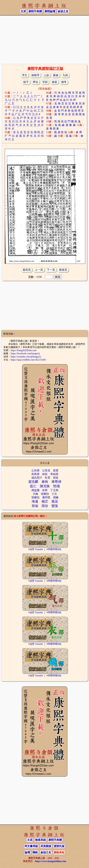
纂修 (56, 75)
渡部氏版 (59, 846)
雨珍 (45, 506)
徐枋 (45, 474)
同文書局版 (31, 846)
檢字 (26, 82)
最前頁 (27, 270)
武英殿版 (46, 846)
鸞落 (55, 506)
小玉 (54, 494)
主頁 (23, 11)
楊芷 (45, 501)
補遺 (54, 82)
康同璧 (46, 497)
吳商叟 (35, 474)
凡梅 (35, 494)
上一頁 (39, 270)
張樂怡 (45, 494)
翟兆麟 (33, 482)
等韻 (45, 82)
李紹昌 (54, 474)
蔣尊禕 (56, 482)
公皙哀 (46, 471)
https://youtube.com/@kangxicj (26, 357)
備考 (64, 82)
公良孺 (35, 471)
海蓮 (35, 501)
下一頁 (51, 270)
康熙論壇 (50, 11)
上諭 (46, 75)
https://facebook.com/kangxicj (25, 353)
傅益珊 (35, 490)
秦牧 (45, 482)
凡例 (65, 75)
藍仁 (33, 486)
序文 (25, 75)
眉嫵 (56, 497)
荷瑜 (35, 506)
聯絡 (35, 852)
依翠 (45, 490)
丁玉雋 (54, 490)
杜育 (48, 478)
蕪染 (55, 501)
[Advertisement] (44, 39)
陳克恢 (45, 486)
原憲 (56, 471)
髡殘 (56, 486)
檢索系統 (41, 840)
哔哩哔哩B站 (55, 549)
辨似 (35, 82)
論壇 (27, 852)
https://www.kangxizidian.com (51, 861)
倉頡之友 (63, 11)
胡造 (56, 478)
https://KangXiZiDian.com (24, 350)
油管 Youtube (36, 549)
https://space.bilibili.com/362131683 (28, 360)
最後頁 (63, 270)
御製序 (35, 75)
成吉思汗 (37, 478)
